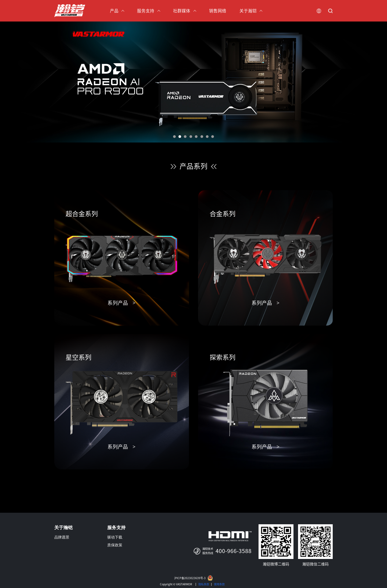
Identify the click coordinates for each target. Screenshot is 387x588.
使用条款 (219, 584)
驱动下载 (115, 537)
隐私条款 (204, 584)
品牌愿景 (62, 537)
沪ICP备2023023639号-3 (190, 578)
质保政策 (115, 545)
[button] (174, 137)
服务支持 (116, 528)
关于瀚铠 (63, 528)
